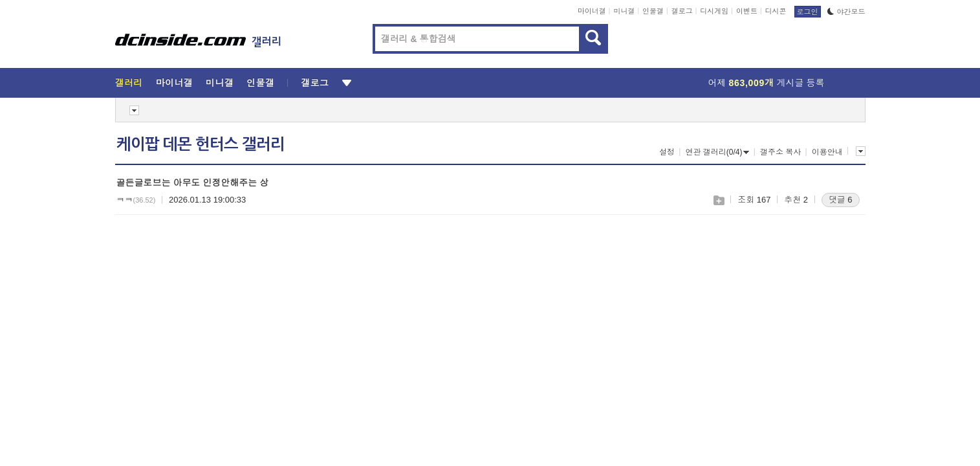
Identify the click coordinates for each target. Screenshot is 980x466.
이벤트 (747, 11)
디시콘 (776, 11)
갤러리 (129, 83)
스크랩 (718, 200)
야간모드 (846, 12)
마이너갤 (592, 11)
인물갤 (653, 11)
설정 (667, 152)
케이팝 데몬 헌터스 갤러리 (201, 144)
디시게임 (714, 11)
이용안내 (827, 152)
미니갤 (624, 11)
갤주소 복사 (780, 152)
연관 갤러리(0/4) (717, 152)
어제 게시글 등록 (767, 83)
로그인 (808, 12)
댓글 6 (841, 200)
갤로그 (682, 11)
